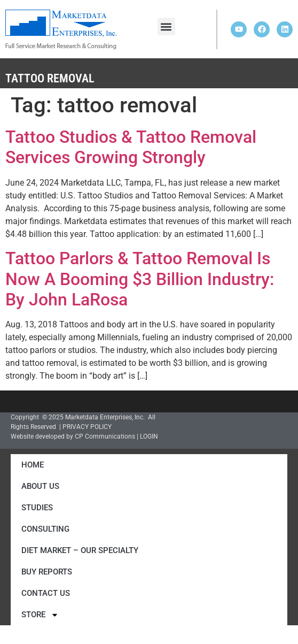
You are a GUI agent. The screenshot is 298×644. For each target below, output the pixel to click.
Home (33, 465)
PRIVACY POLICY (87, 427)
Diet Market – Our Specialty (80, 550)
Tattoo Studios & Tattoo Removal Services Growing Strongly (131, 147)
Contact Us (46, 593)
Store (40, 615)
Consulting (45, 529)
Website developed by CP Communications (73, 436)
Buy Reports (47, 572)
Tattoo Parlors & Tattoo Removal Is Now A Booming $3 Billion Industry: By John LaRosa (140, 279)
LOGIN (149, 436)
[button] (166, 26)
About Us (40, 486)
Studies (37, 508)
